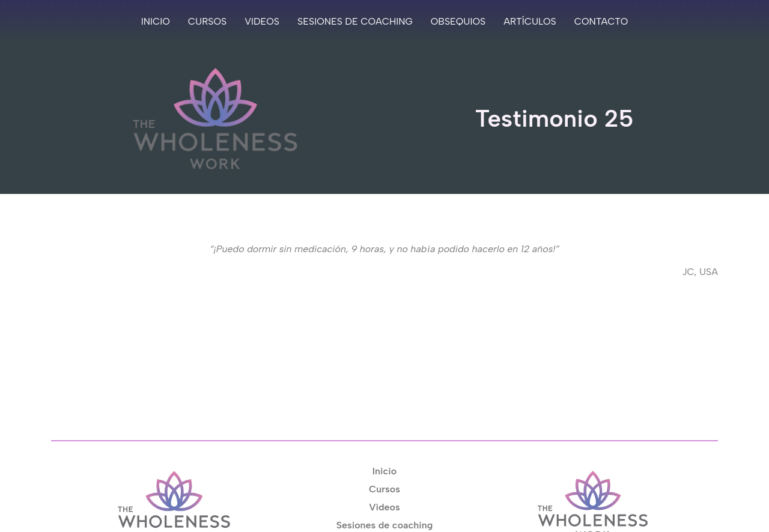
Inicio (156, 21)
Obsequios (458, 21)
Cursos (207, 21)
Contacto (601, 21)
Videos (262, 21)
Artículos (530, 21)
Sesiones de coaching (355, 21)
